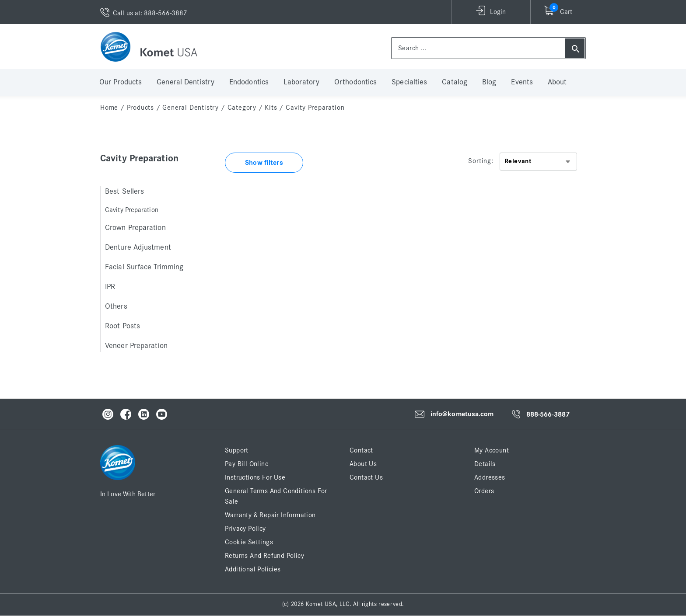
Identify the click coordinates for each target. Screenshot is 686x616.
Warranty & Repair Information (270, 515)
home (109, 108)
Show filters (264, 163)
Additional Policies (253, 569)
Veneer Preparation (136, 346)
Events (522, 82)
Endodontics (249, 82)
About (557, 82)
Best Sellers (124, 191)
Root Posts (122, 326)
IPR (110, 287)
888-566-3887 (548, 414)
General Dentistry (185, 82)
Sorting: (481, 161)
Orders (484, 491)
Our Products (121, 82)
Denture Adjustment (138, 247)
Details (485, 464)
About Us (363, 464)
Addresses (490, 477)
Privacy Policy (245, 529)
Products (140, 108)
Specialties (409, 82)
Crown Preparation (135, 228)
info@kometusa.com (462, 414)
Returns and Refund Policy (264, 556)
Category (242, 108)
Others (116, 306)
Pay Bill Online (247, 464)
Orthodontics (355, 82)
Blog (489, 82)
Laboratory (301, 82)
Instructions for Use (255, 477)
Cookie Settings (249, 542)
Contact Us (366, 477)
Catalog (455, 82)
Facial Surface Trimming (144, 267)
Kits (271, 108)
